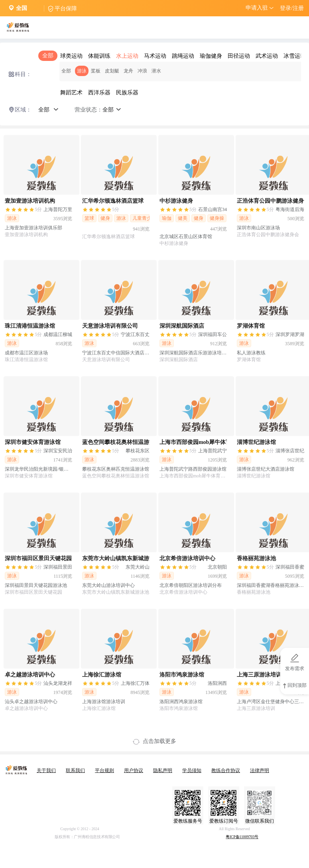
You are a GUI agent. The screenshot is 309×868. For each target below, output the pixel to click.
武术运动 (267, 56)
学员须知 (192, 770)
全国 (22, 8)
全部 (48, 56)
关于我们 (46, 770)
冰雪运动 (295, 56)
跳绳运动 (183, 56)
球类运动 (71, 56)
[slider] (23, 210)
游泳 (82, 71)
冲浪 (142, 71)
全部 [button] (48, 110)
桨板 (96, 71)
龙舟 (128, 71)
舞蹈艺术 (71, 93)
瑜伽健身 (211, 56)
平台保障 (66, 9)
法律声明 (260, 770)
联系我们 (75, 770)
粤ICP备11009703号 (242, 837)
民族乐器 (127, 93)
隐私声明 (163, 770)
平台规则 (104, 770)
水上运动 (127, 56)
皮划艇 (112, 71)
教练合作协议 (226, 770)
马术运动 (155, 56)
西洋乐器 (99, 93)
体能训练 (99, 56)
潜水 (156, 71)
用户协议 (134, 770)
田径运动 (239, 56)
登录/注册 (292, 8)
